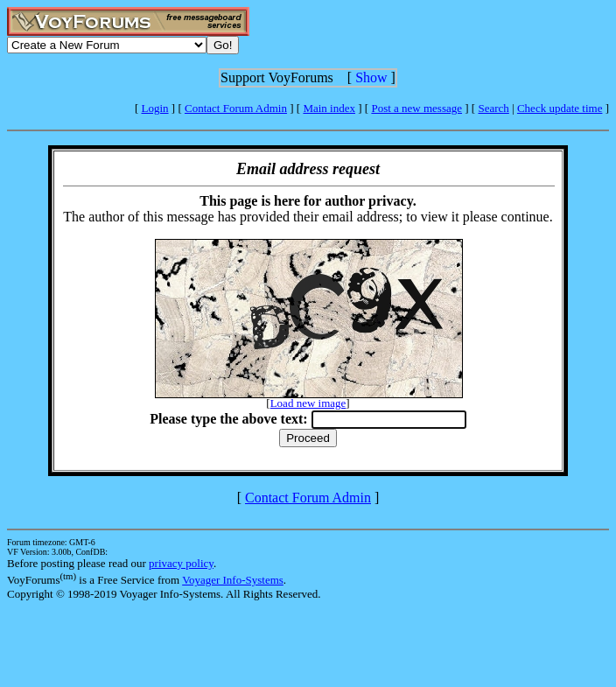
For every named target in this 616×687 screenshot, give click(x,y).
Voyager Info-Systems (233, 580)
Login (155, 108)
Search (493, 108)
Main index (329, 108)
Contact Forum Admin (236, 108)
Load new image (308, 403)
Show (371, 77)
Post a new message (416, 108)
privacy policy (181, 563)
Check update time (560, 108)
